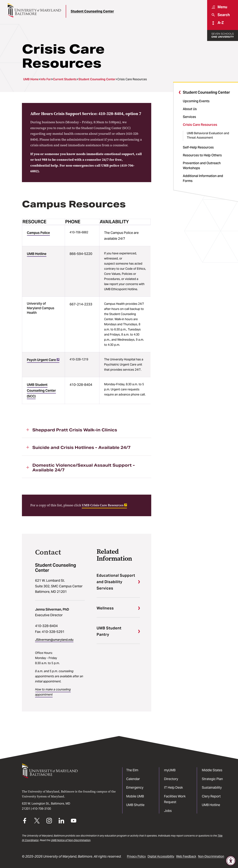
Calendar (133, 779)
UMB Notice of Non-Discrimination (71, 840)
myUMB (170, 770)
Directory (171, 779)
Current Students (65, 79)
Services (189, 117)
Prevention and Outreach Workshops (202, 165)
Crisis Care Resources (200, 125)
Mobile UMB (135, 796)
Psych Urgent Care (43, 360)
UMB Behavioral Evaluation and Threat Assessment (208, 135)
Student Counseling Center (92, 11)
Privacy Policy (136, 856)
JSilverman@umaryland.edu (54, 640)
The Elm (132, 770)
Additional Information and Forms (203, 178)
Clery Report (211, 796)
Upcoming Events (196, 101)
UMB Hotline (37, 254)
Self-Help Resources (198, 147)
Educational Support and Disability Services (116, 582)
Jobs (168, 811)
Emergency (135, 787)
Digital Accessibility (161, 856)
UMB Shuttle (135, 805)
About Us (190, 109)
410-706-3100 (42, 809)
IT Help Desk (173, 787)
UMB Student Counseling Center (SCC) (41, 390)
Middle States (212, 770)
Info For (46, 79)
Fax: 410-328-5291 (50, 632)
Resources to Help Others (202, 155)
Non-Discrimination (211, 856)
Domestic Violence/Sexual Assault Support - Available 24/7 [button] (84, 468)
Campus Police (38, 233)
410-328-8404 (46, 626)
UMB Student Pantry (109, 631)
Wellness (105, 608)
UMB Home (31, 79)
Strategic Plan (212, 779)
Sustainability (212, 787)
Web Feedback (186, 856)
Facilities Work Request (175, 799)
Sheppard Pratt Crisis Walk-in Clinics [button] (75, 430)
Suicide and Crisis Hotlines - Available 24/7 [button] (81, 447)
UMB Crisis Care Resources (104, 505)
